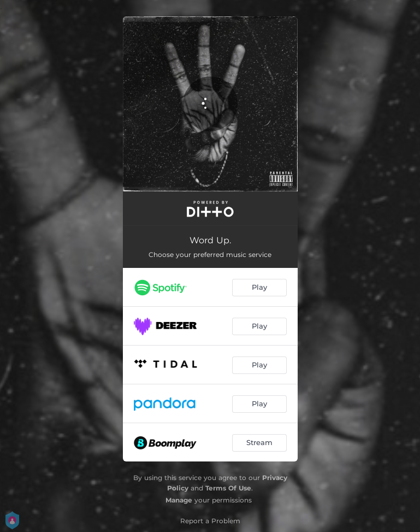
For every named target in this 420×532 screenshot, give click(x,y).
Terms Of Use (228, 488)
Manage (179, 500)
